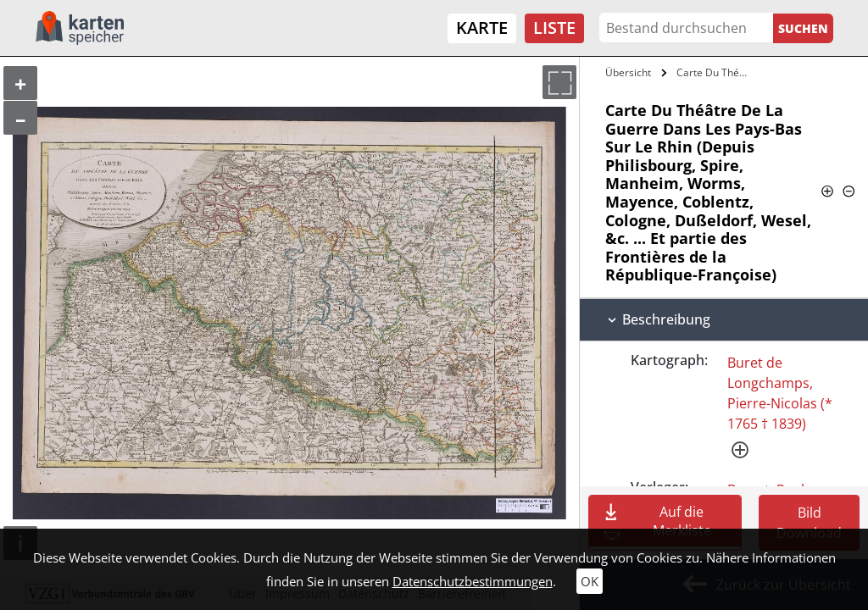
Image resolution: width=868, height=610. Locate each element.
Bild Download (809, 523)
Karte (482, 28)
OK (590, 581)
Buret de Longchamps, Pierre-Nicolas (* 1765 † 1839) (780, 393)
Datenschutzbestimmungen (473, 581)
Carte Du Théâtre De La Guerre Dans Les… (715, 72)
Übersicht (628, 72)
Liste (554, 28)
